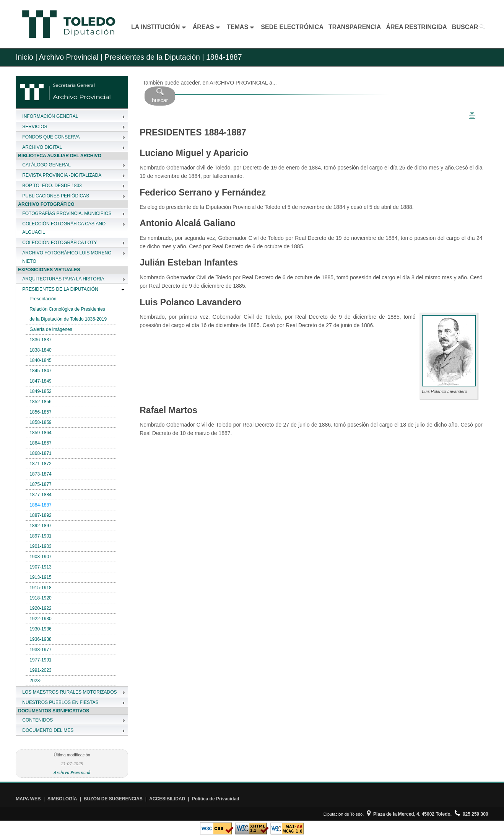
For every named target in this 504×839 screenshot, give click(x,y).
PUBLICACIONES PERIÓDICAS (56, 196)
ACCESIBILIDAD (167, 799)
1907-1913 (40, 567)
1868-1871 (40, 453)
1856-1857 (40, 412)
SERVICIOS (35, 127)
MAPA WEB (28, 799)
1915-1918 (40, 588)
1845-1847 (40, 371)
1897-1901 (40, 536)
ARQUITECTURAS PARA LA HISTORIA (63, 279)
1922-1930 (40, 619)
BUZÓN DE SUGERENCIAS (113, 799)
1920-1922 (40, 608)
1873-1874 (40, 474)
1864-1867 (40, 443)
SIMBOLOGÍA (62, 799)
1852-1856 (40, 402)
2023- (35, 681)
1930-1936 (40, 629)
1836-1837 (40, 340)
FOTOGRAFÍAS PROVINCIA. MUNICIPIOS (67, 213)
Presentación (43, 299)
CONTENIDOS (37, 720)
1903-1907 (40, 557)
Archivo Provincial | (71, 57)
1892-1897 (40, 526)
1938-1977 (40, 650)
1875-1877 (40, 484)
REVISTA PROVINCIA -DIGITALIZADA (62, 175)
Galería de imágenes (51, 329)
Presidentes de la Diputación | (153, 57)
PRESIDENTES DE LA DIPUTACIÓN (60, 289)
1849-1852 (40, 391)
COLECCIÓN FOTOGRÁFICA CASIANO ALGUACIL (64, 228)
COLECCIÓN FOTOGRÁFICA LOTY (59, 243)
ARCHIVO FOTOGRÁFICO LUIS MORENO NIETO (67, 257)
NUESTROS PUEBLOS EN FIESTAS (60, 702)
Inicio (24, 57)
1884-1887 (40, 505)
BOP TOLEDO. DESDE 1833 (52, 186)
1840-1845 (40, 360)
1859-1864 (40, 433)
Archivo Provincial (72, 772)
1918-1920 (40, 598)
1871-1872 (40, 464)
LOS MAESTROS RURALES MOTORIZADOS (69, 692)
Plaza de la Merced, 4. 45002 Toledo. (409, 814)
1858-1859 (40, 422)
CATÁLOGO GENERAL (46, 165)
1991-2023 (40, 670)
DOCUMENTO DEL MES (48, 730)
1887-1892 (40, 515)
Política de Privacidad (216, 799)
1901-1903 (40, 546)
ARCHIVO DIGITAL (42, 147)
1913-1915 (40, 577)
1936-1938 (40, 639)
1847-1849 (40, 381)
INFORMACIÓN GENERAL (50, 116)
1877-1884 (40, 495)
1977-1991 (40, 660)
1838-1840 (40, 350)
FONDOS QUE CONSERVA (51, 137)
